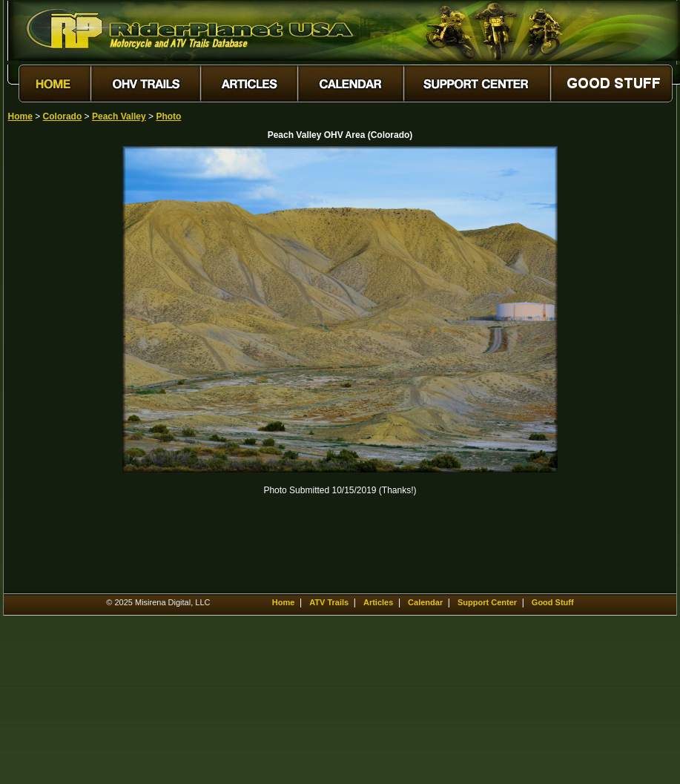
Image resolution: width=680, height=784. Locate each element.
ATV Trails (329, 602)
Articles (378, 602)
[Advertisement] (60, 369)
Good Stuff (553, 602)
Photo (168, 116)
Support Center (487, 602)
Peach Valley (119, 116)
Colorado (63, 116)
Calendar (425, 602)
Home (20, 116)
